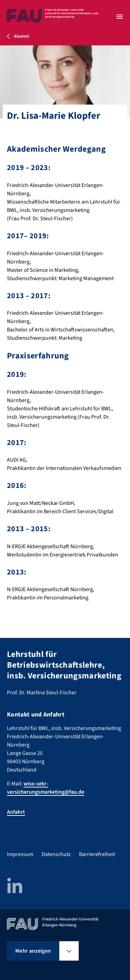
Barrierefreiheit (97, 854)
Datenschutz (56, 854)
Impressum (20, 854)
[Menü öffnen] (120, 17)
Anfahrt (16, 812)
